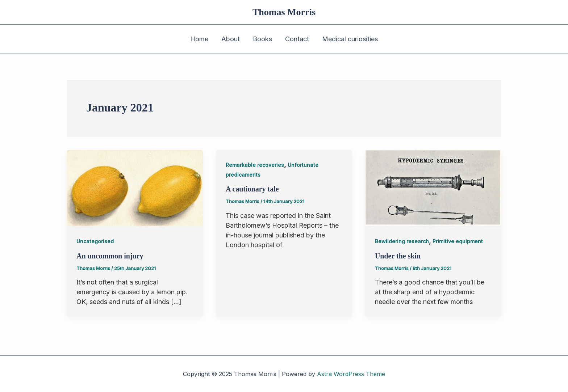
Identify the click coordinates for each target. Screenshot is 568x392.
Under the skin (398, 256)
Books (262, 39)
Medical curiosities (350, 39)
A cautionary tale (252, 189)
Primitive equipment (458, 241)
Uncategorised (95, 241)
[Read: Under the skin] (433, 188)
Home (199, 39)
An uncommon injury (110, 256)
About (231, 39)
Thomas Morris (284, 12)
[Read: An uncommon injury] (135, 188)
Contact (297, 39)
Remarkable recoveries (255, 165)
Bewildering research (402, 241)
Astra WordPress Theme (351, 374)
